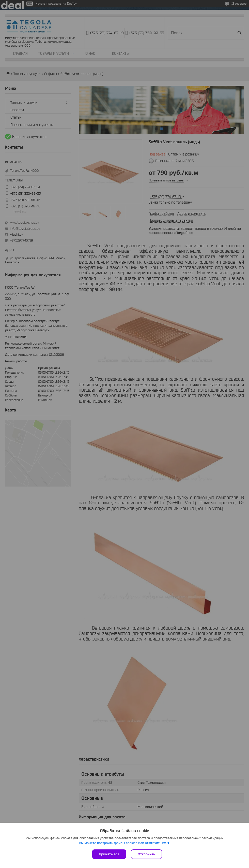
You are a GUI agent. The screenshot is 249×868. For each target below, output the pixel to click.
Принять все (109, 854)
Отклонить (146, 854)
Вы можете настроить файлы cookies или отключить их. (123, 843)
